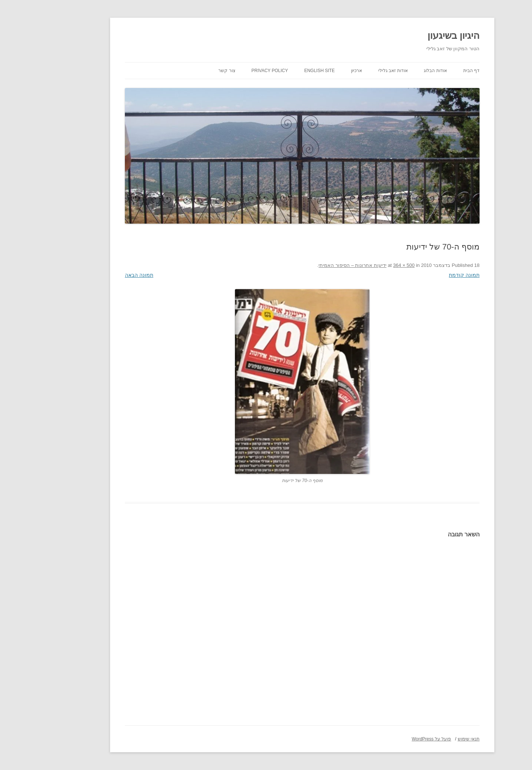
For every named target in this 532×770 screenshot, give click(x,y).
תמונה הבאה (103, 275)
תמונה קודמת (428, 275)
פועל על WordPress (395, 739)
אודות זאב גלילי (357, 71)
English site (283, 71)
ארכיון (320, 71)
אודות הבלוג (399, 71)
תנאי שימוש (432, 739)
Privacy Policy (234, 71)
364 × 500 (368, 265)
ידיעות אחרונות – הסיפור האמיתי (316, 265)
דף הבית (435, 71)
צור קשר (190, 71)
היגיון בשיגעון (417, 35)
